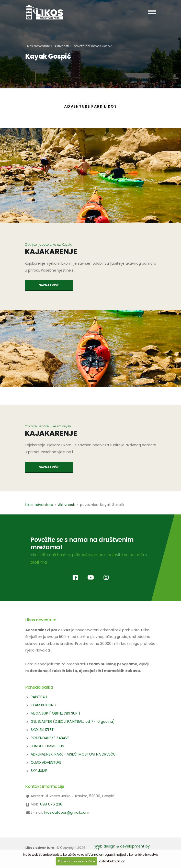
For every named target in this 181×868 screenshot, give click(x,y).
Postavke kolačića (112, 861)
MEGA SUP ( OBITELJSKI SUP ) (55, 713)
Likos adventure (38, 46)
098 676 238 (51, 804)
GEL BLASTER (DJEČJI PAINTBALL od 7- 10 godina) (73, 721)
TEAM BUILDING (43, 705)
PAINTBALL (39, 697)
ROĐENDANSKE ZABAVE (50, 738)
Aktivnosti (62, 46)
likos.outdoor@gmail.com (67, 812)
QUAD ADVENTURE (46, 762)
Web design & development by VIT (122, 848)
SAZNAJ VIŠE (49, 285)
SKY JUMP (39, 771)
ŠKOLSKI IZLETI (43, 730)
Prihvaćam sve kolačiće (76, 861)
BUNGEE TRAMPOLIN (47, 746)
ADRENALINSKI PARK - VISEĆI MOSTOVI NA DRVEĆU (73, 754)
